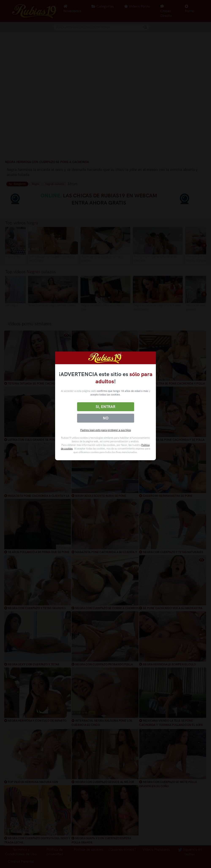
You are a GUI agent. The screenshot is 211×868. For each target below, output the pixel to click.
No (106, 418)
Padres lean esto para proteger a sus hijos (106, 430)
